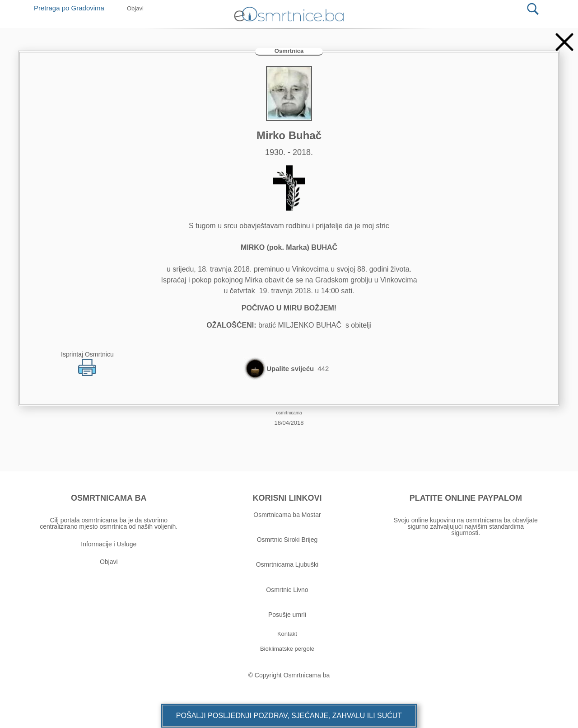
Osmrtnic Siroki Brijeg (287, 540)
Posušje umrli (287, 615)
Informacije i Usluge (109, 544)
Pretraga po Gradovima (72, 8)
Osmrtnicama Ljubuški (287, 564)
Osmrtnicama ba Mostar (287, 515)
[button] (289, 716)
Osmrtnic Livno (287, 590)
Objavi (109, 562)
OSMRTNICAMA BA (109, 498)
